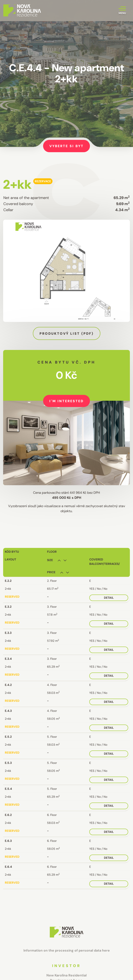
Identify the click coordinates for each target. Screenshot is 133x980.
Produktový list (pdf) (67, 334)
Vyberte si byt (66, 146)
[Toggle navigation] (122, 11)
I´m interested (66, 401)
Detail (109, 598)
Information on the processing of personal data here (67, 950)
